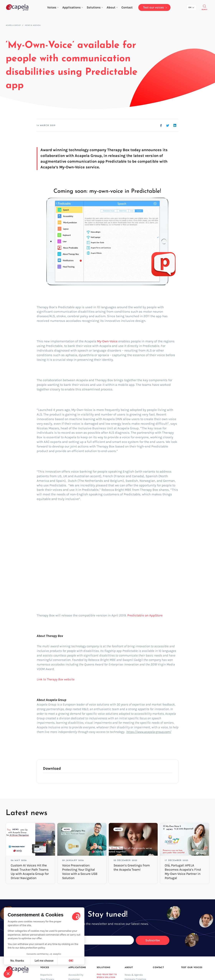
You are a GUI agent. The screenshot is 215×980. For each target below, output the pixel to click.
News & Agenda (33, 25)
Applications (73, 7)
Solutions (95, 7)
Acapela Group (13, 25)
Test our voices (192, 968)
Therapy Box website (61, 679)
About (112, 7)
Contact (158, 968)
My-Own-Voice (107, 341)
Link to (42, 679)
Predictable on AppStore (145, 615)
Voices (53, 7)
